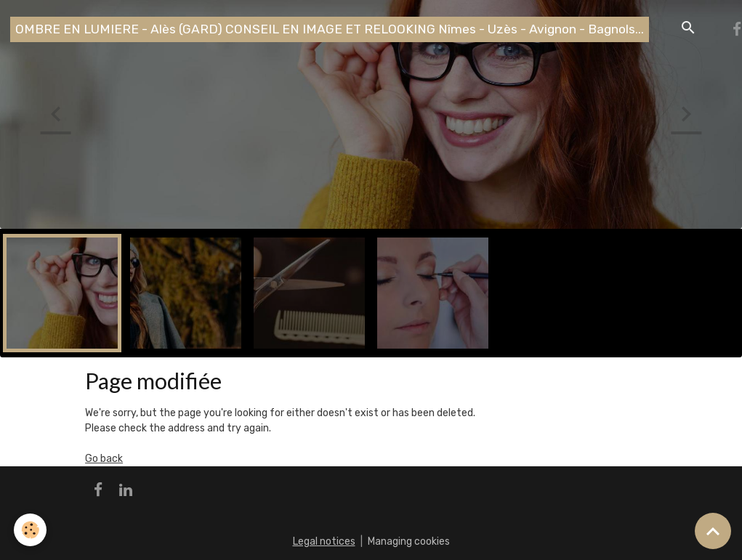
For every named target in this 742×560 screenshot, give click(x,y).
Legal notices (324, 541)
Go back (104, 459)
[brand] (330, 29)
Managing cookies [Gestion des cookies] (409, 541)
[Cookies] (31, 530)
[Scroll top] (713, 531)
